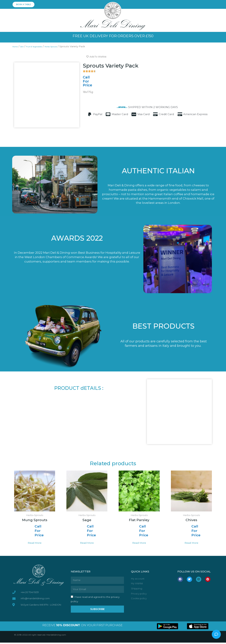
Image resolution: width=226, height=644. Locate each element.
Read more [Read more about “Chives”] (191, 544)
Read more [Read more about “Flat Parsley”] (139, 544)
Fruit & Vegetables (41, 46)
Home (16, 46)
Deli (25, 46)
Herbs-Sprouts (64, 46)
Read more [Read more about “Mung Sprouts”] (35, 544)
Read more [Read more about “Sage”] (87, 544)
